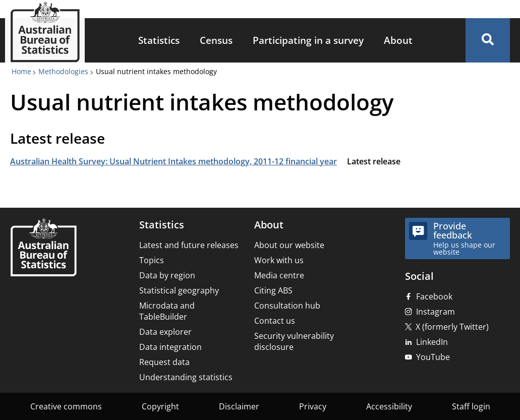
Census (216, 40)
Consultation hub (287, 306)
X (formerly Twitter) (452, 327)
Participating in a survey (308, 40)
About (398, 40)
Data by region (167, 275)
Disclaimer (239, 406)
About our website (289, 245)
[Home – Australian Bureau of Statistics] (43, 248)
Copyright (160, 406)
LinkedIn (432, 342)
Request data (164, 362)
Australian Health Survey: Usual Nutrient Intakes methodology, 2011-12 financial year (174, 161)
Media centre (279, 275)
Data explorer (165, 332)
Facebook (434, 296)
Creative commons (66, 406)
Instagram (436, 312)
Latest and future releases (189, 245)
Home (21, 71)
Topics (152, 260)
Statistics (159, 40)
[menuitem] (159, 41)
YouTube (433, 357)
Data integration (170, 347)
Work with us (279, 260)
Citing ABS (273, 290)
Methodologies (63, 71)
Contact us (275, 321)
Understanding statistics (186, 377)
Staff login (471, 406)
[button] (488, 40)
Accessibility (389, 406)
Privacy (313, 406)
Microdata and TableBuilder (167, 311)
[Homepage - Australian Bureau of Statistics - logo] (45, 32)
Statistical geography (179, 290)
